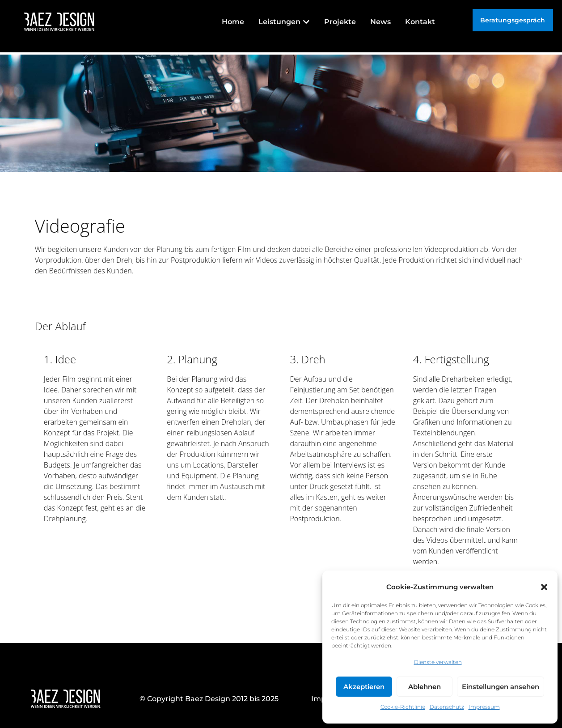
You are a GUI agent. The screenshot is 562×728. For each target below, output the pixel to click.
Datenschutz (447, 707)
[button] (544, 587)
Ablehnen (425, 687)
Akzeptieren (364, 687)
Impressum (484, 707)
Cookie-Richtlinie (403, 707)
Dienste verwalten (438, 662)
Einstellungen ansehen (501, 687)
